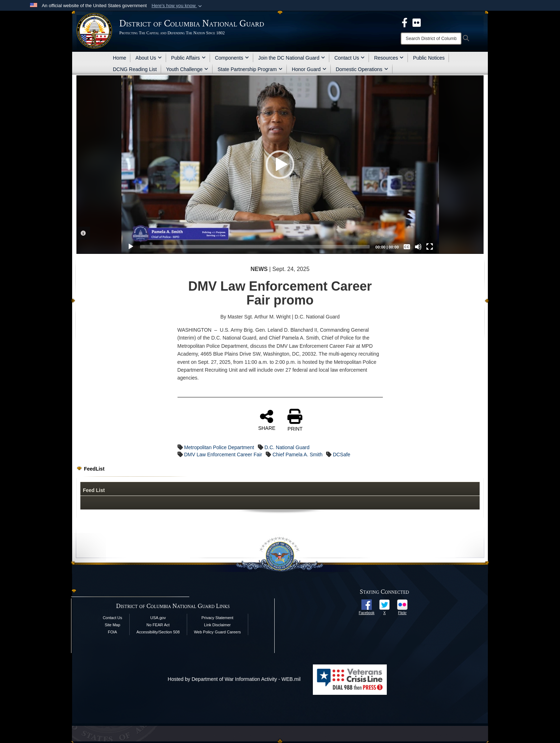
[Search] (431, 39)
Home (119, 58)
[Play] (131, 247)
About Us (149, 58)
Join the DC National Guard (292, 58)
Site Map (112, 625)
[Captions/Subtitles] (407, 247)
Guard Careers (228, 632)
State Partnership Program (250, 69)
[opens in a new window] (367, 604)
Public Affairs (188, 58)
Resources (389, 58)
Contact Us (349, 58)
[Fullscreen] (430, 247)
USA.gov (158, 618)
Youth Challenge (187, 69)
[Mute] (418, 247)
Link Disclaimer (217, 625)
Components (232, 58)
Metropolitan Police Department (219, 447)
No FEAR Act (158, 625)
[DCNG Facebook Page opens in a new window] (405, 22)
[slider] (255, 247)
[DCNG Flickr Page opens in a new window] (417, 22)
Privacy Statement (217, 618)
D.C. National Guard (287, 447)
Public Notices (429, 58)
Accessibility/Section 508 (158, 632)
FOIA (112, 632)
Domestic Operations (362, 69)
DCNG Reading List (135, 69)
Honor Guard (309, 69)
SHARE (267, 420)
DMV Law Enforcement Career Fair (223, 455)
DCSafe (342, 455)
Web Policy (204, 632)
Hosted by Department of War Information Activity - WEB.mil (234, 679)
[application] (280, 165)
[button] (177, 6)
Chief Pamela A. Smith (297, 455)
